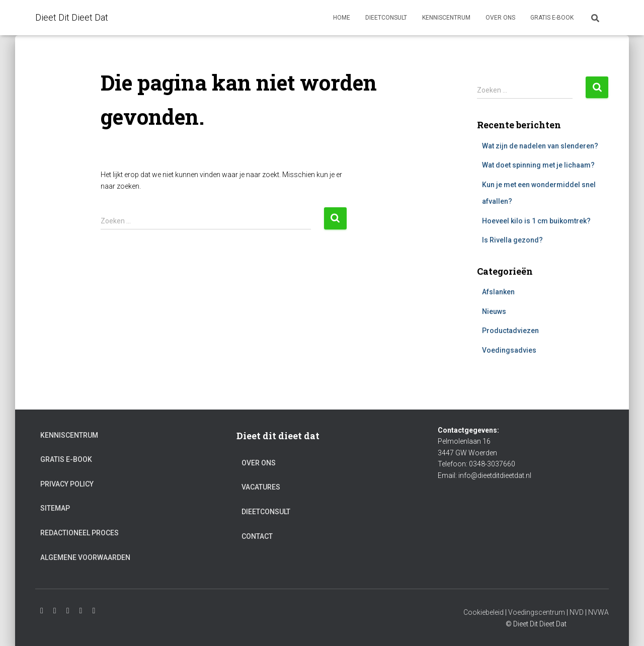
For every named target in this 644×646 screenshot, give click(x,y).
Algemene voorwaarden (85, 557)
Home (342, 18)
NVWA (598, 612)
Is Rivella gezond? (512, 240)
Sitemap (55, 508)
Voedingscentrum (537, 612)
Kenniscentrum (446, 18)
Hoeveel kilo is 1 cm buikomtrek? (536, 221)
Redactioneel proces (79, 533)
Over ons (500, 18)
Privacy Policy (67, 484)
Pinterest (94, 611)
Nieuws (494, 311)
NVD (577, 612)
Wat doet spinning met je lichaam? (538, 165)
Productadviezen (510, 331)
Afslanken (498, 292)
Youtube (55, 611)
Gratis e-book (552, 18)
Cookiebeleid (484, 612)
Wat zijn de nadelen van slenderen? (540, 146)
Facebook (68, 611)
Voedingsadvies (509, 350)
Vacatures (261, 487)
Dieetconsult (386, 18)
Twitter (81, 611)
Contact (257, 536)
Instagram (42, 611)
